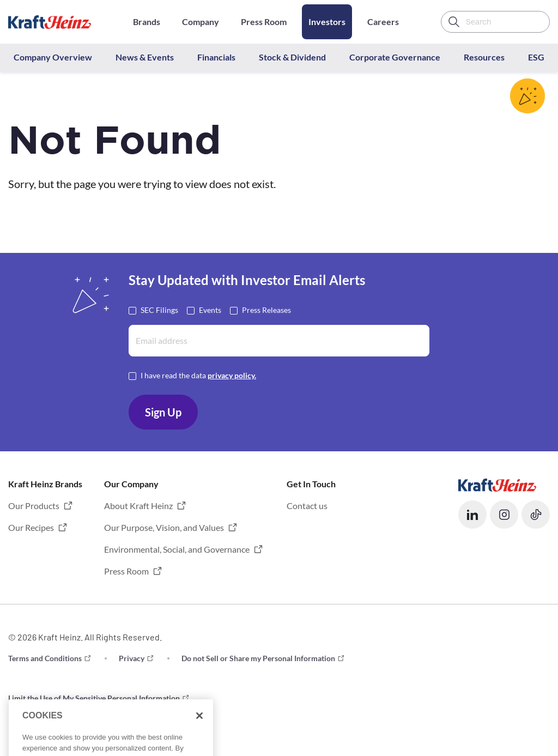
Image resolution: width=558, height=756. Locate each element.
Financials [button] (216, 57)
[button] (472, 515)
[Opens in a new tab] (497, 484)
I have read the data (198, 375)
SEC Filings (159, 309)
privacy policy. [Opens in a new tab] (232, 375)
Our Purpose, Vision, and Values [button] (164, 527)
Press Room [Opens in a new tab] (264, 22)
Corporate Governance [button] (395, 57)
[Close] (199, 728)
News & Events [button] (145, 57)
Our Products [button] (34, 506)
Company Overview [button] (53, 57)
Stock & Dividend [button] (292, 57)
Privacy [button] (132, 658)
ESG (536, 57)
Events (210, 309)
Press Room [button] (126, 571)
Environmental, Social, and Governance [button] (177, 549)
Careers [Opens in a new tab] (383, 22)
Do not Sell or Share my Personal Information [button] (258, 658)
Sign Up (163, 412)
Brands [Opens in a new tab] (147, 22)
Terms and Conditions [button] (45, 658)
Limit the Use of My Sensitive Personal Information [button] (94, 698)
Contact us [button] (307, 506)
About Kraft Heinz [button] (138, 506)
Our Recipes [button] (31, 527)
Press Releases (266, 309)
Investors (327, 22)
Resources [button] (484, 57)
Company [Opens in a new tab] (201, 22)
